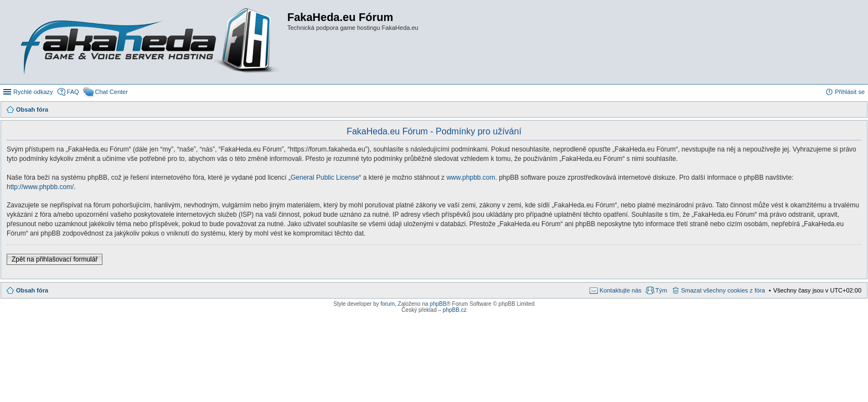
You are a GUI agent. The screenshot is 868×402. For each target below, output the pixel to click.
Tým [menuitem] (661, 290)
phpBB (438, 304)
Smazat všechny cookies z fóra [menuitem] (723, 290)
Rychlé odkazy (33, 92)
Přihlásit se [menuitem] (850, 92)
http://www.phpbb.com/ (40, 187)
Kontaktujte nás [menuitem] (621, 290)
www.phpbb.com (471, 177)
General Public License (325, 177)
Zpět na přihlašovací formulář (55, 259)
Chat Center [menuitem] (112, 92)
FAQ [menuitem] (73, 92)
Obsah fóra (32, 290)
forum (387, 304)
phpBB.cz (455, 310)
